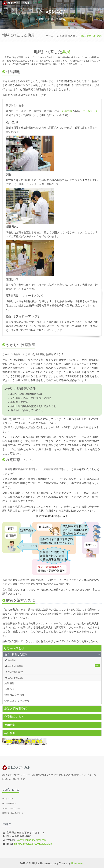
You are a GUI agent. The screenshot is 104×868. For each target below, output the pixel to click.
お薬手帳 (67, 111)
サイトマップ (8, 799)
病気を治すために (14, 678)
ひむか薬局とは (14, 648)
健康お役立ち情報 (15, 695)
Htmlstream (78, 863)
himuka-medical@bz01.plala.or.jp (33, 844)
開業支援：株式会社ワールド (14, 813)
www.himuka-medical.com (32, 840)
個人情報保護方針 (9, 803)
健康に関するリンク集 (17, 701)
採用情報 (10, 725)
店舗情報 (9, 683)
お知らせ (9, 689)
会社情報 (10, 733)
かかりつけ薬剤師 (14, 666)
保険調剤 (10, 660)
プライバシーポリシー (11, 808)
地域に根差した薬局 (16, 654)
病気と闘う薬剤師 (16, 709)
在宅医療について (14, 672)
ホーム (49, 36)
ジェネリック (90, 111)
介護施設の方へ (14, 717)
